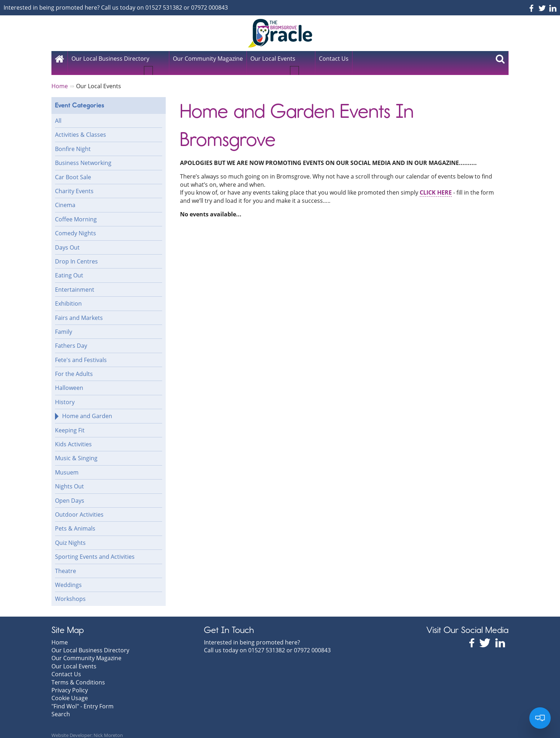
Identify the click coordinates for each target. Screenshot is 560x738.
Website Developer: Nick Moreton (87, 727)
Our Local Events (273, 59)
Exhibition (68, 296)
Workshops (70, 591)
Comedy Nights (76, 225)
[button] (158, 62)
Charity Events (74, 183)
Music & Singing (76, 450)
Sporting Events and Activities (95, 549)
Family (64, 324)
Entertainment (75, 282)
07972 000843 (209, 7)
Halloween (69, 380)
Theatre (66, 563)
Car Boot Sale (73, 169)
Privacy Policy (70, 682)
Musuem (67, 465)
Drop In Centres (76, 253)
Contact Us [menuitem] (334, 59)
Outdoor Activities (79, 507)
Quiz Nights (70, 535)
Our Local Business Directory (110, 59)
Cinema (65, 197)
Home (60, 634)
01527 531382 (164, 7)
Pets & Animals (75, 521)
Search (61, 706)
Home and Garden (87, 408)
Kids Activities (73, 436)
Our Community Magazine (86, 650)
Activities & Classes (81, 127)
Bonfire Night (73, 141)
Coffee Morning (76, 211)
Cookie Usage (70, 690)
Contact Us (66, 666)
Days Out (67, 240)
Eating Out (69, 267)
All (58, 113)
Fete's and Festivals (81, 352)
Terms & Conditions (78, 674)
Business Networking (83, 155)
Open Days (70, 493)
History (65, 394)
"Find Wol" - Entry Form (82, 698)
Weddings (68, 577)
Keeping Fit (70, 422)
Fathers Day (71, 338)
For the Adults (74, 366)
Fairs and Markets (79, 310)
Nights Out (69, 478)
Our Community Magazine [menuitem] (208, 59)
